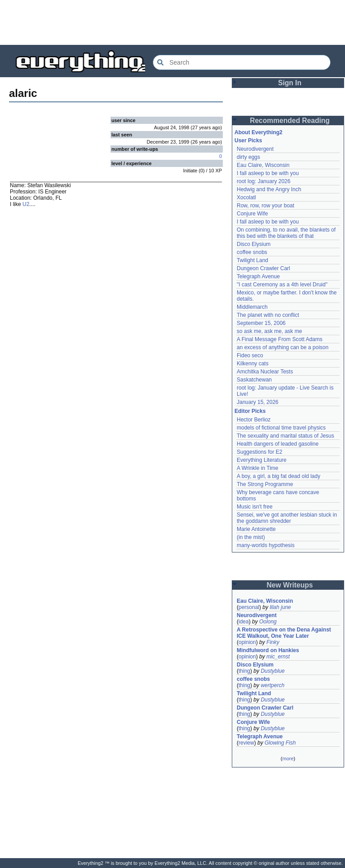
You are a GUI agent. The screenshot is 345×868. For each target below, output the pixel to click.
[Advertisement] (172, 22)
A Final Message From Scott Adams (280, 339)
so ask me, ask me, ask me (269, 331)
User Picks (248, 140)
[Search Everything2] (242, 62)
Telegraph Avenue (258, 276)
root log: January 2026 (263, 181)
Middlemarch (252, 307)
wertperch (272, 685)
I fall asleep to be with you (268, 173)
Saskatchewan (254, 380)
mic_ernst (278, 657)
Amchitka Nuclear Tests (265, 372)
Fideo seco (250, 355)
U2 (26, 204)
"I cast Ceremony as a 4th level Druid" (282, 285)
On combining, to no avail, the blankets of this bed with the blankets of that (286, 233)
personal (249, 607)
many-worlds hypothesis (266, 545)
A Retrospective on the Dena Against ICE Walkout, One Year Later (284, 633)
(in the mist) (251, 537)
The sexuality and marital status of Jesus (285, 436)
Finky (273, 642)
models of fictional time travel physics (281, 428)
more (288, 758)
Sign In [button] (290, 83)
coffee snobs (252, 252)
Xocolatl (246, 197)
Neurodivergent (255, 149)
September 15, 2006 (261, 323)
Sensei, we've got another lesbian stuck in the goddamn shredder (287, 518)
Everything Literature (262, 460)
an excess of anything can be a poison (283, 347)
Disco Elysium (254, 244)
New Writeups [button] (290, 585)
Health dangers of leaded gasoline (278, 444)
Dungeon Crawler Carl (263, 268)
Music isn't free (255, 507)
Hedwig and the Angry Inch (269, 189)
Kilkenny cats (253, 364)
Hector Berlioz (254, 420)
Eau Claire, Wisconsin (263, 165)
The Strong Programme (265, 484)
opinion (247, 642)
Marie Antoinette (256, 529)
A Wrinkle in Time (257, 468)
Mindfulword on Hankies (268, 650)
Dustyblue (272, 671)
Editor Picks (250, 411)
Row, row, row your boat (265, 206)
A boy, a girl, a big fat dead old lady (279, 476)
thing (244, 671)
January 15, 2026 (258, 402)
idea (244, 622)
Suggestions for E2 (259, 452)
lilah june (280, 607)
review (246, 743)
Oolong (268, 622)
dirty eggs (248, 157)
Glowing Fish (280, 743)
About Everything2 (259, 132)
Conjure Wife (252, 214)
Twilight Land (252, 260)
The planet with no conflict (268, 315)
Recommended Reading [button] (290, 121)
